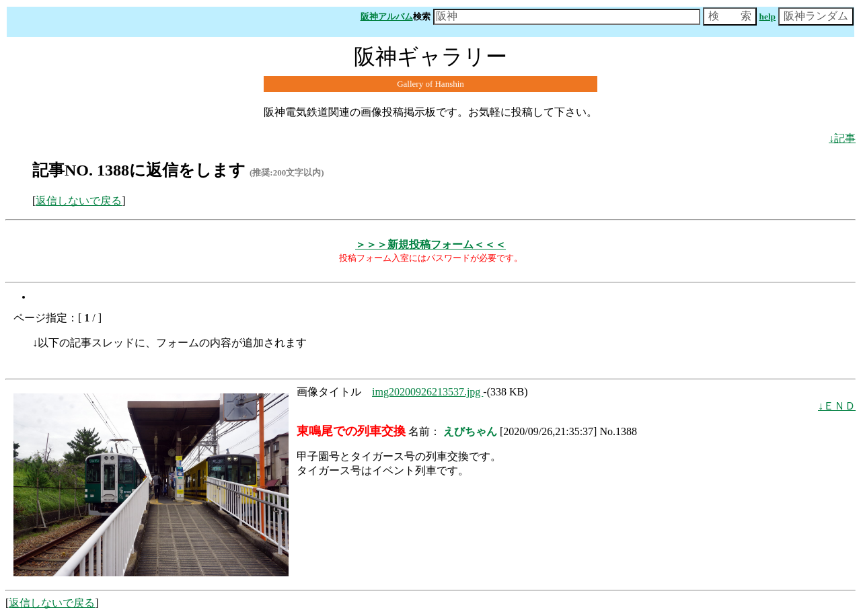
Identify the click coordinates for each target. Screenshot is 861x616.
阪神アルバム (387, 16)
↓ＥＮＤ (837, 406)
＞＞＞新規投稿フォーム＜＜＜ (430, 244)
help (768, 16)
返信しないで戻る (79, 201)
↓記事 (842, 138)
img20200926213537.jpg (427, 392)
